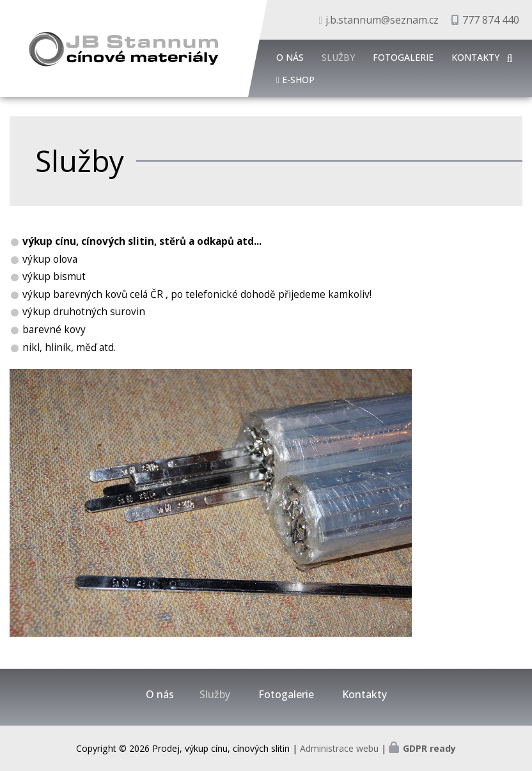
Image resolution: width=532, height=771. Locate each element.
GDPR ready (429, 748)
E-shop (298, 80)
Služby (338, 57)
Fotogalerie (403, 57)
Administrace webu (339, 748)
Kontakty (475, 57)
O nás (290, 57)
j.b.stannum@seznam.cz (382, 20)
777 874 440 (491, 20)
